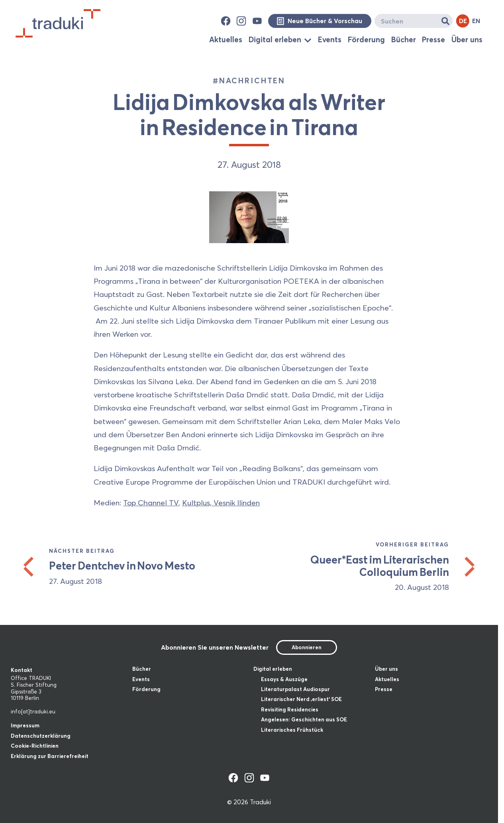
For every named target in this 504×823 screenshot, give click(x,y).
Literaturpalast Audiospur (295, 689)
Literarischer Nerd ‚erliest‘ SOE (301, 699)
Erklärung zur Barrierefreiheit (50, 756)
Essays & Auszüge (284, 679)
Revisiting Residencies (290, 709)
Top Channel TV (151, 503)
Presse (433, 39)
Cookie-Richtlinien (35, 746)
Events (330, 39)
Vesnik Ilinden (237, 503)
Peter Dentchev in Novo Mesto (122, 566)
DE (463, 21)
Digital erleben (275, 40)
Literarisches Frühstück (292, 730)
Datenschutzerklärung (41, 736)
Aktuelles (226, 39)
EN (476, 21)
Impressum (25, 725)
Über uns (467, 39)
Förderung (366, 39)
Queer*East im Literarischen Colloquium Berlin (379, 566)
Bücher (404, 39)
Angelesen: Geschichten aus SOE (304, 719)
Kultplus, (198, 503)
